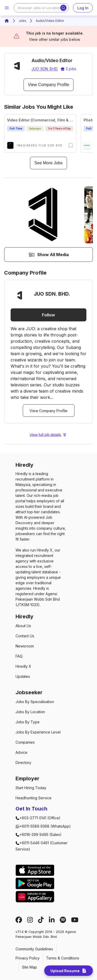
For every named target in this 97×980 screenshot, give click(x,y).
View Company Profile (48, 85)
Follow (48, 315)
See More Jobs (48, 163)
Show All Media (48, 255)
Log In (83, 8)
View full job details (49, 435)
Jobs (23, 21)
